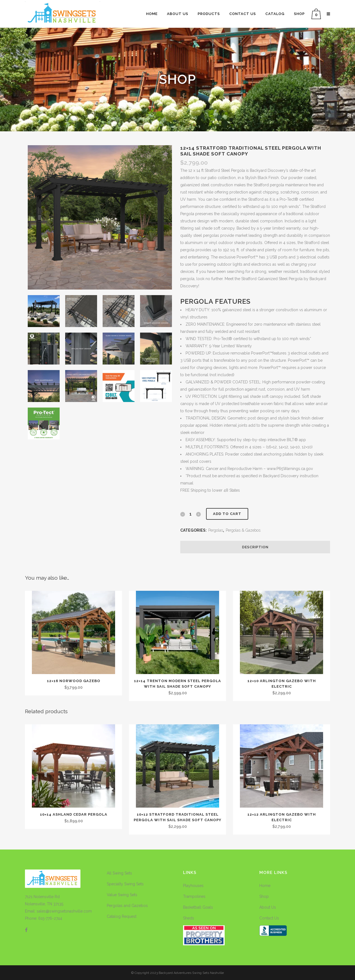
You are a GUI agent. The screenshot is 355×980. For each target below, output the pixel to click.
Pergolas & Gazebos (243, 530)
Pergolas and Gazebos (127, 906)
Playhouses (193, 886)
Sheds (189, 918)
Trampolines (194, 896)
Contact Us (269, 918)
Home (265, 886)
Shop (264, 896)
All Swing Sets (119, 873)
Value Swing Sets (122, 895)
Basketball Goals (198, 907)
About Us (268, 907)
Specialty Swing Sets (125, 884)
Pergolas (216, 530)
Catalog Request (122, 916)
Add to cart (227, 514)
